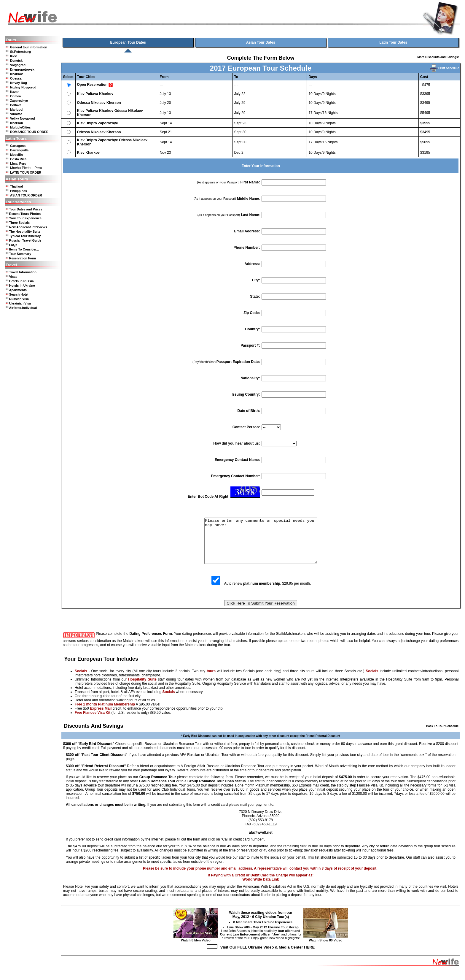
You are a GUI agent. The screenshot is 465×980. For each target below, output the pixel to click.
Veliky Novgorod (23, 118)
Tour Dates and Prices (26, 209)
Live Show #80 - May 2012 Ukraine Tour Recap (263, 936)
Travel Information (23, 272)
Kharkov (16, 74)
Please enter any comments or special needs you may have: (261, 545)
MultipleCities (20, 127)
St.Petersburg (20, 52)
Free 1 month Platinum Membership (105, 713)
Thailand (17, 186)
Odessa (16, 78)
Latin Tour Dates (393, 42)
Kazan (15, 92)
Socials (81, 680)
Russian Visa (19, 299)
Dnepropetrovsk (22, 69)
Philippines (19, 191)
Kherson (16, 123)
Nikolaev (98, 103)
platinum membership (262, 592)
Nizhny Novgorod (23, 87)
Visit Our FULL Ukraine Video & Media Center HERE (268, 956)
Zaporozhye (19, 101)
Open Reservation (92, 85)
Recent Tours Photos (25, 214)
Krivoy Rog (19, 83)
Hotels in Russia (22, 281)
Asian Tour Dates (261, 42)
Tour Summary (20, 254)
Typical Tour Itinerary (25, 236)
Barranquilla (19, 150)
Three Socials (19, 223)
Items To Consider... (24, 249)
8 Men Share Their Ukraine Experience (263, 931)
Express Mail (101, 717)
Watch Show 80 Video (326, 947)
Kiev (13, 56)
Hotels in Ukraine (22, 286)
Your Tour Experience (25, 218)
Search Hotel (19, 294)
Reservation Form (23, 258)
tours (211, 680)
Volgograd (18, 65)
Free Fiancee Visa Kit (93, 721)
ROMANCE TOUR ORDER (29, 132)
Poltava (16, 105)
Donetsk (16, 61)
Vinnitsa (16, 114)
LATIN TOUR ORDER (26, 172)
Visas (13, 277)
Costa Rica (18, 159)
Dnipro (91, 123)
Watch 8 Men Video (196, 947)
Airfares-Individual (23, 308)
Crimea (15, 96)
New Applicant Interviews (28, 227)
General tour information (29, 47)
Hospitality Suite (142, 688)
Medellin (16, 155)
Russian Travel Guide (25, 240)
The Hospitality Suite (25, 231)
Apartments (18, 290)
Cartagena (18, 146)
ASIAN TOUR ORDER (26, 195)
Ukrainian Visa (20, 303)
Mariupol (17, 110)
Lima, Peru (18, 164)
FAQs (13, 245)
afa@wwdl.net (261, 841)
